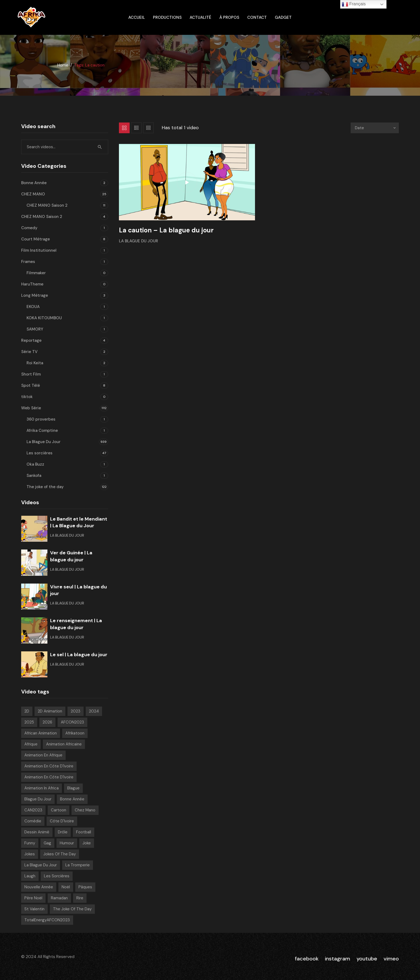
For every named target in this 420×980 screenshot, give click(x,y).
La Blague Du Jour (138, 241)
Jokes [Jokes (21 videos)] (30, 854)
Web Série (31, 408)
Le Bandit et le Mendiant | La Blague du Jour (79, 522)
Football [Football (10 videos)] (84, 832)
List (136, 128)
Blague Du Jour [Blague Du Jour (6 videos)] (38, 799)
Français (354, 4)
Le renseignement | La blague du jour (76, 624)
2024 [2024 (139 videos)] (94, 711)
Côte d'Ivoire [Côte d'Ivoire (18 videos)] (62, 821)
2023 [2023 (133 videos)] (76, 711)
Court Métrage (35, 239)
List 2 (148, 128)
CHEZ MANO (33, 194)
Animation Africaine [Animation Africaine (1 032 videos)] (64, 744)
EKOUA (33, 307)
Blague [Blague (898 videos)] (73, 788)
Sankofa (34, 476)
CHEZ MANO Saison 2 (47, 205)
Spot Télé (31, 385)
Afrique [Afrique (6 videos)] (31, 744)
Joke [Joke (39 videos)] (87, 843)
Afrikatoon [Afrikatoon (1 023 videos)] (75, 733)
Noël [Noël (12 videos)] (66, 887)
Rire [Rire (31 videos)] (80, 898)
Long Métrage (35, 295)
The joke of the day (45, 487)
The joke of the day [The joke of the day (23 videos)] (72, 909)
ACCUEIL (137, 17)
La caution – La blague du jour (166, 230)
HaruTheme (32, 284)
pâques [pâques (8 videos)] (85, 887)
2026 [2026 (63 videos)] (47, 722)
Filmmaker (36, 273)
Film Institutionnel (39, 250)
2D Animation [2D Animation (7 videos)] (50, 711)
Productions (167, 17)
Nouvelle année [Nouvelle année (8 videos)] (39, 887)
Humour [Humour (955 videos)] (67, 843)
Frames (28, 262)
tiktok (27, 397)
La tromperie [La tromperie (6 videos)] (78, 865)
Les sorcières (40, 453)
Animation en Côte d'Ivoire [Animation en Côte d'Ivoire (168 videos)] (49, 777)
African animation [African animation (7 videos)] (41, 733)
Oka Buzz (35, 464)
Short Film (31, 374)
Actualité (200, 17)
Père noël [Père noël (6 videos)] (33, 898)
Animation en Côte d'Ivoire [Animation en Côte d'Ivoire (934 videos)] (49, 766)
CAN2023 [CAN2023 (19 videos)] (33, 810)
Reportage (31, 340)
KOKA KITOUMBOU (44, 318)
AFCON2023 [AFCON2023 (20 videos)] (72, 722)
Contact (257, 17)
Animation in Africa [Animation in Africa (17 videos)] (42, 788)
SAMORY (35, 329)
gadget (283, 17)
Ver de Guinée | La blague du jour (71, 556)
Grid (124, 128)
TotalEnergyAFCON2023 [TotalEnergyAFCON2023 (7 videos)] (47, 920)
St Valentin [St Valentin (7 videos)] (34, 909)
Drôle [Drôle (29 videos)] (63, 832)
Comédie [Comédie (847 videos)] (33, 821)
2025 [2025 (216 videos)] (29, 722)
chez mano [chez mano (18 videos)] (85, 810)
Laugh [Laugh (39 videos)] (30, 876)
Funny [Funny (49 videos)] (30, 843)
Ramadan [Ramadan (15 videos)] (59, 898)
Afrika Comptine (42, 430)
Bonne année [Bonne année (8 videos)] (72, 799)
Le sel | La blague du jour (79, 655)
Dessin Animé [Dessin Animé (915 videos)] (37, 832)
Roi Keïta (35, 363)
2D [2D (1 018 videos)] (27, 711)
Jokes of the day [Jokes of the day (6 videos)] (60, 854)
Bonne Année (34, 183)
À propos (229, 17)
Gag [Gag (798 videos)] (47, 843)
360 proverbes (41, 419)
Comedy (29, 228)
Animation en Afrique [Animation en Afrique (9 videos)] (43, 755)
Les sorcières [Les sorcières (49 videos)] (57, 876)
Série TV (29, 352)
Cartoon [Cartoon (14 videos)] (59, 810)
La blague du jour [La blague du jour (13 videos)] (41, 865)
